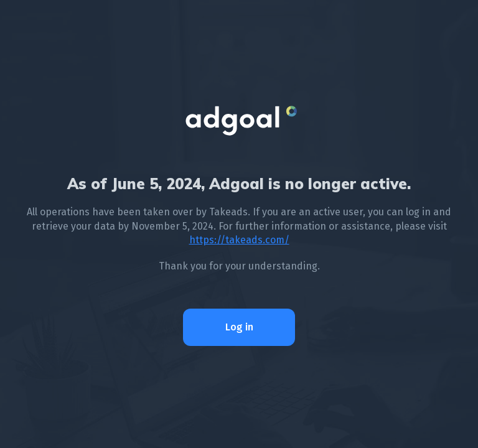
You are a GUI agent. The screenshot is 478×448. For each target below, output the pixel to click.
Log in (239, 327)
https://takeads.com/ (239, 240)
